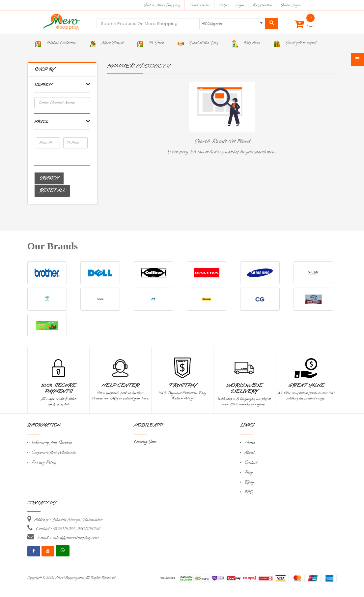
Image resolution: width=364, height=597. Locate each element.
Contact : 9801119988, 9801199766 (68, 529)
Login (240, 5)
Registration (262, 5)
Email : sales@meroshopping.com (68, 538)
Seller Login (290, 5)
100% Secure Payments (58, 389)
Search (49, 178)
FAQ (249, 492)
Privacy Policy (44, 463)
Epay (249, 482)
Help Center (120, 386)
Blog (249, 472)
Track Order (199, 5)
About (249, 453)
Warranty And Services (52, 443)
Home (250, 443)
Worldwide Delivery (244, 389)
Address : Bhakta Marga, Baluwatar (69, 520)
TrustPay (182, 386)
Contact (251, 463)
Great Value (306, 386)
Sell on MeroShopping (162, 5)
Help (223, 5)
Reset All (52, 191)
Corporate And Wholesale (54, 453)
